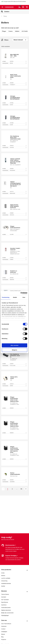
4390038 (18, 433)
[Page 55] (21, 489)
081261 (18, 63)
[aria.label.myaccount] (19, 7)
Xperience (4, 605)
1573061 (18, 103)
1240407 (18, 364)
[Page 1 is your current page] (8, 489)
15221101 (18, 215)
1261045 (18, 480)
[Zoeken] (17, 12)
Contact (3, 629)
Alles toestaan (15, 345)
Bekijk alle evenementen (7, 613)
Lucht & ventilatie (6, 578)
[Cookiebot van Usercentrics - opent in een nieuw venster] (21, 293)
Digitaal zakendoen (6, 610)
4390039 (18, 408)
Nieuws (3, 634)
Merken (3, 576)
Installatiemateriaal (6, 583)
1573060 (18, 123)
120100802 (18, 482)
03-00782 (18, 147)
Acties (3, 573)
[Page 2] (12, 489)
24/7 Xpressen (5, 600)
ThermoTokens (5, 594)
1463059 (18, 169)
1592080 (18, 83)
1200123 (18, 384)
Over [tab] (24, 297)
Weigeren (14, 350)
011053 (18, 105)
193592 (18, 386)
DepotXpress (5, 602)
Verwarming (4, 581)
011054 (18, 125)
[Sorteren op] (20, 40)
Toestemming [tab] (6, 297)
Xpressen (4, 597)
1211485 (18, 234)
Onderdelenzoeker (6, 607)
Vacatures (4, 626)
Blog (2, 637)
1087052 (18, 278)
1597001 (18, 61)
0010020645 (18, 170)
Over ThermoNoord (6, 624)
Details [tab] (15, 297)
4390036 (18, 459)
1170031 (18, 258)
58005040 (18, 280)
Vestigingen (4, 632)
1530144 (18, 146)
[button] (26, 489)
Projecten (4, 639)
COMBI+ (18, 260)
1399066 (18, 213)
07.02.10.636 (18, 366)
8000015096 (18, 193)
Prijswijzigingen (5, 615)
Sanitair (3, 586)
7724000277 (18, 85)
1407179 (18, 192)
